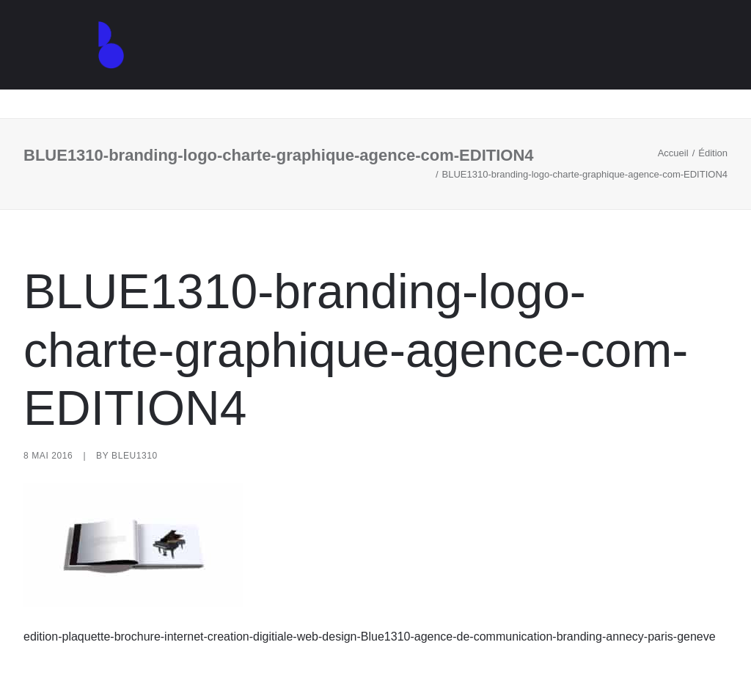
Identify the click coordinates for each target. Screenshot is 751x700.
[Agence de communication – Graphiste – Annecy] (94, 59)
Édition (713, 153)
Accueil (673, 153)
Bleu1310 (135, 456)
